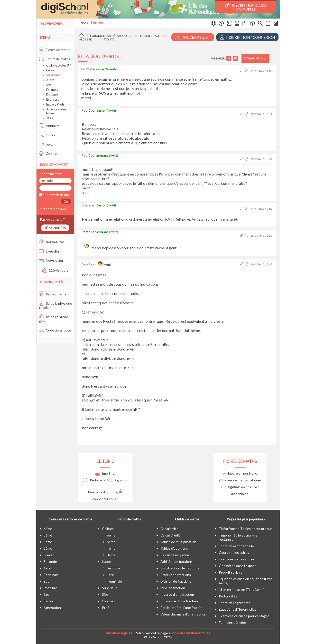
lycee (106, 561)
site (105, 594)
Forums (97, 23)
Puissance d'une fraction (179, 601)
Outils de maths (187, 519)
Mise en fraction (173, 588)
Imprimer (105, 473)
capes (48, 601)
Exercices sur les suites (237, 559)
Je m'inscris (55, 228)
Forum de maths (55, 59)
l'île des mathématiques (192, 633)
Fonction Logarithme (235, 603)
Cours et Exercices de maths (70, 519)
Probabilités (228, 596)
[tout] (109, 39)
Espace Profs (55, 104)
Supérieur (142, 36)
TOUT (51, 118)
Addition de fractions (177, 561)
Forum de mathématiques (110, 36)
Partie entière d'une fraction (182, 608)
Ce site (48, 153)
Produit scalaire (231, 572)
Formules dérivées (233, 622)
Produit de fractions (176, 575)
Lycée (50, 70)
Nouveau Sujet (193, 37)
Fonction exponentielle (236, 546)
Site (49, 85)
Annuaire (49, 126)
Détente (52, 95)
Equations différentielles (238, 609)
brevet (49, 555)
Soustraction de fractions (180, 568)
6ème (48, 529)
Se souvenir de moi (56, 195)
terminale (51, 575)
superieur (109, 588)
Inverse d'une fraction (177, 594)
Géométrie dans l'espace (238, 566)
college (108, 529)
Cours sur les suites (234, 552)
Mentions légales (119, 633)
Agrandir (117, 480)
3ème (48, 548)
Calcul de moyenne (175, 555)
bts (46, 594)
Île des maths (53, 294)
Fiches (83, 23)
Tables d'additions (174, 548)
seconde (50, 561)
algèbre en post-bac (240, 473)
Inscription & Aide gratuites (246, 7)
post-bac (51, 588)
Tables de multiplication (178, 542)
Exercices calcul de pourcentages (244, 616)
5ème (48, 535)
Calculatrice (169, 529)
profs (106, 608)
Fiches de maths (55, 50)
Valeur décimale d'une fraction (183, 614)
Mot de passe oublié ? (53, 209)
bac (46, 581)
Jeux (46, 144)
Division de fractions (176, 581)
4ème (48, 542)
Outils (47, 135)
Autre (159, 36)
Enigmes (52, 90)
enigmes (108, 601)
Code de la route (55, 330)
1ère (47, 568)
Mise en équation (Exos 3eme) (242, 590)
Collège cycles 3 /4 (60, 65)
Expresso (53, 99)
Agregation (52, 608)
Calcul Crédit (170, 535)
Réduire (92, 480)
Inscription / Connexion (247, 37)
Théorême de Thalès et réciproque (246, 529)
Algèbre (85, 39)
